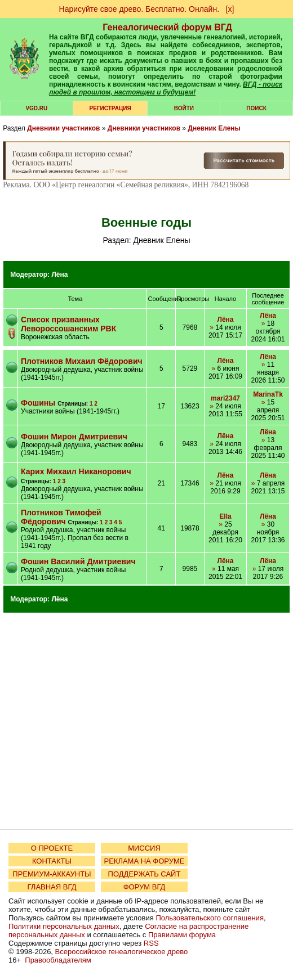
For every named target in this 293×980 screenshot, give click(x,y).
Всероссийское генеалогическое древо (122, 952)
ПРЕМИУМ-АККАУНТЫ (52, 874)
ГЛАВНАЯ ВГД (52, 887)
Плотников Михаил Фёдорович (82, 361)
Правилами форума (182, 935)
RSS (151, 943)
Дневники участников (63, 128)
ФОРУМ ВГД (145, 887)
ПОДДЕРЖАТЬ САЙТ (145, 874)
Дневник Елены (214, 128)
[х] (230, 9)
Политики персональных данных (64, 926)
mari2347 (225, 398)
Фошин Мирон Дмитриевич (74, 437)
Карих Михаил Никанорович (76, 471)
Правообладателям (58, 960)
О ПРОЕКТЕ (52, 848)
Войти (184, 108)
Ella (225, 516)
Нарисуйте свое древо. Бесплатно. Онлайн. (139, 9)
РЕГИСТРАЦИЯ (110, 108)
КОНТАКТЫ (52, 861)
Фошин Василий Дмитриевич (78, 561)
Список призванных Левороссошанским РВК (68, 324)
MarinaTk (268, 394)
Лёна (59, 275)
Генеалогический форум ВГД (167, 27)
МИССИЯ (144, 848)
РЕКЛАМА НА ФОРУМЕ (144, 861)
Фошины (38, 403)
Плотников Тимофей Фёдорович (61, 517)
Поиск (256, 108)
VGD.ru (36, 108)
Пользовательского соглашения (210, 918)
